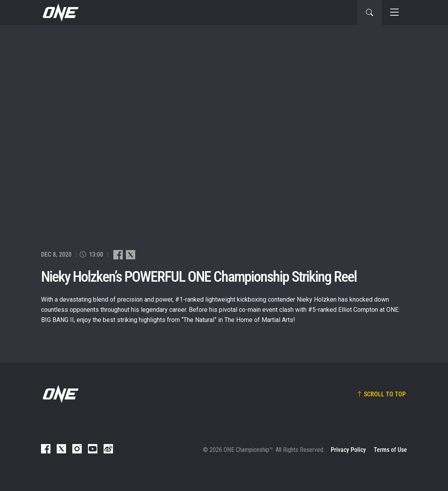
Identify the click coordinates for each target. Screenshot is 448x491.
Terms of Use (390, 450)
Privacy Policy (348, 450)
